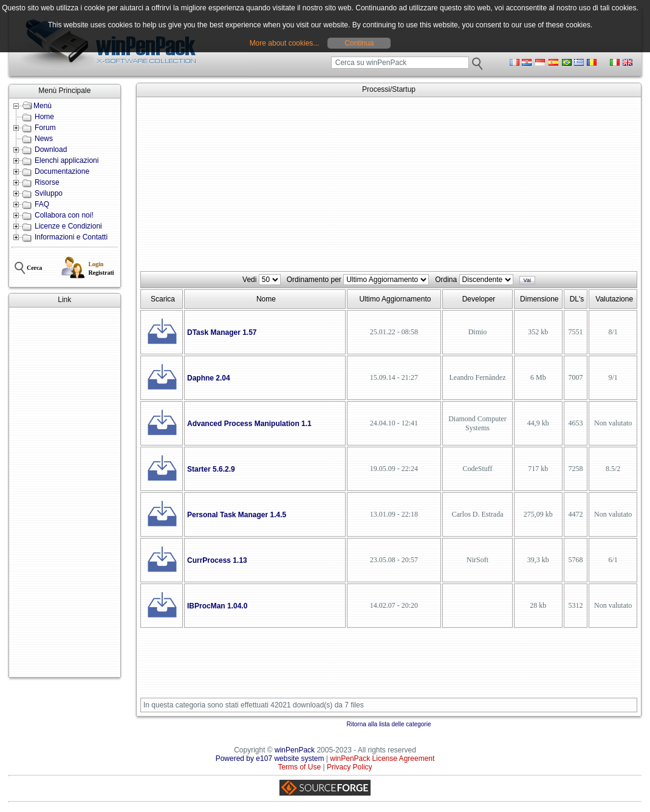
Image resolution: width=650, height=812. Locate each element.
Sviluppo (49, 193)
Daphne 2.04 (209, 378)
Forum (45, 128)
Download (51, 150)
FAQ (42, 204)
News (44, 139)
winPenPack (295, 750)
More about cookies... (285, 43)
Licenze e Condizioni (68, 226)
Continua (359, 43)
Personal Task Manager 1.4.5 (237, 515)
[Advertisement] (65, 492)
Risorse (47, 182)
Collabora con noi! (64, 215)
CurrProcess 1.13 (217, 560)
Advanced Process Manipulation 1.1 (249, 424)
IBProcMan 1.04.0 (217, 606)
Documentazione (62, 171)
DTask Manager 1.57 (222, 332)
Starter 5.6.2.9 (211, 469)
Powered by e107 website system (270, 759)
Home (44, 117)
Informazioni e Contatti (71, 237)
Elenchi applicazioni (67, 160)
